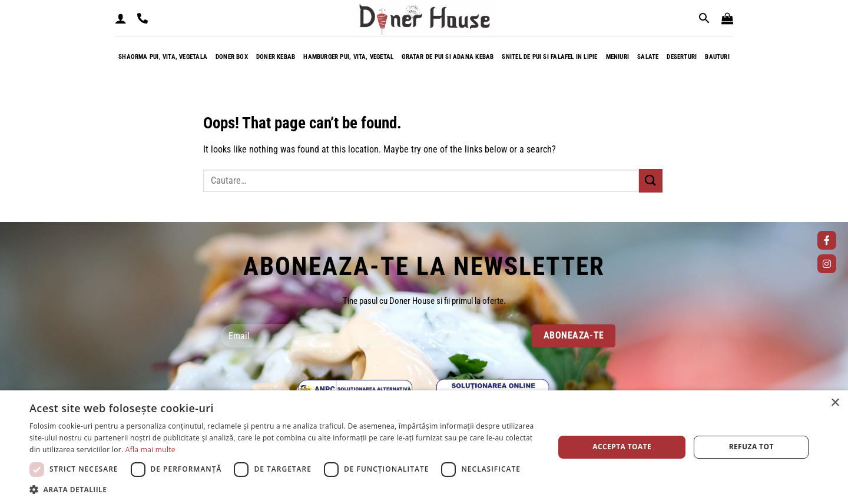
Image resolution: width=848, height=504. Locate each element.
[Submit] (651, 180)
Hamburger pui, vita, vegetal (348, 57)
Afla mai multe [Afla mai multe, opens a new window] (150, 450)
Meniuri (618, 57)
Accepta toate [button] (622, 447)
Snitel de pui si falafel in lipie (549, 57)
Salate (648, 57)
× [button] (835, 403)
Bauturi (717, 57)
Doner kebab (276, 57)
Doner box (232, 57)
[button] (121, 18)
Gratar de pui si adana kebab (448, 57)
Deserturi (682, 57)
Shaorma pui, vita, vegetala (163, 57)
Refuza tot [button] (751, 447)
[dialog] (424, 447)
